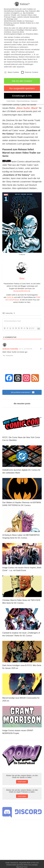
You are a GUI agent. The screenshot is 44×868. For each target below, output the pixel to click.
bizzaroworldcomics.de (22, 291)
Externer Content (30, 72)
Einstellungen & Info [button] (22, 96)
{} (30, 328)
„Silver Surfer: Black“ (27, 108)
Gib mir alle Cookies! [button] (22, 81)
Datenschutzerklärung (16, 62)
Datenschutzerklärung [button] (23, 101)
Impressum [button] (34, 101)
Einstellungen (28, 64)
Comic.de (10, 297)
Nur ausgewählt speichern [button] (22, 88)
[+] (33, 328)
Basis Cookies (12, 72)
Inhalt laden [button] (22, 782)
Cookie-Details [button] (11, 101)
